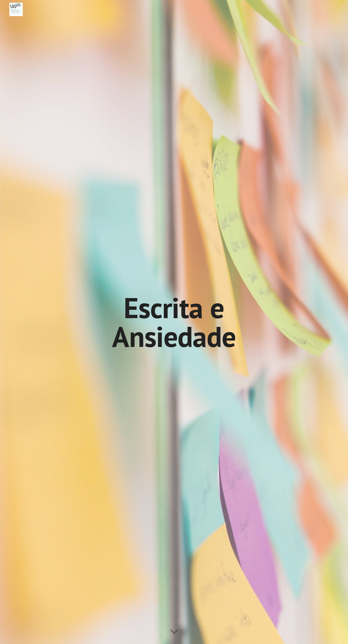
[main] (174, 322)
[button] (174, 632)
